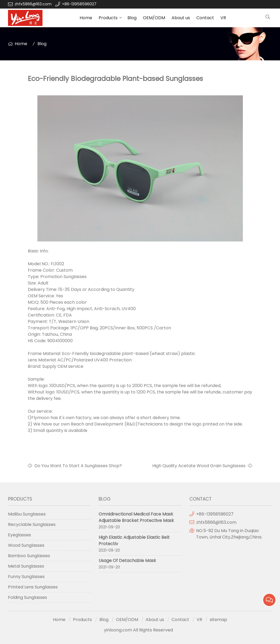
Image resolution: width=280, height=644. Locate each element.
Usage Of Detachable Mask (127, 561)
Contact (205, 18)
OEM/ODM (154, 18)
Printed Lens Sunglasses (33, 587)
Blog (132, 18)
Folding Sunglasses (28, 597)
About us (181, 18)
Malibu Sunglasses (27, 514)
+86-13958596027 (79, 4)
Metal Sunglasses (26, 566)
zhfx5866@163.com (34, 4)
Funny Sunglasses (26, 577)
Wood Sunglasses (26, 545)
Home (86, 18)
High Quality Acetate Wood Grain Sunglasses (199, 466)
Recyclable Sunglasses (32, 524)
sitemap (218, 620)
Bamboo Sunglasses (29, 556)
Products (108, 18)
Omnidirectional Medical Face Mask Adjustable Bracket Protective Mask (136, 517)
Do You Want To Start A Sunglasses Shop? (78, 466)
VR (223, 18)
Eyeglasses (20, 535)
